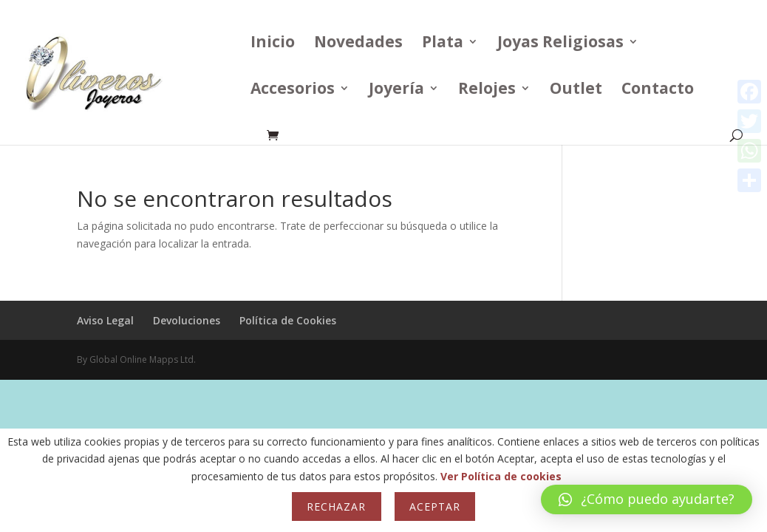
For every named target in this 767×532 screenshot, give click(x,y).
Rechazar (336, 507)
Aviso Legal (105, 320)
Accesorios (293, 91)
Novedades (358, 44)
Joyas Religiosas (560, 44)
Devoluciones (187, 320)
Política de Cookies (288, 320)
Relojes (487, 91)
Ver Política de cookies (501, 476)
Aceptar (435, 507)
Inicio (273, 44)
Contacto (658, 91)
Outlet (576, 91)
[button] (647, 499)
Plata (443, 44)
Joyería (396, 91)
